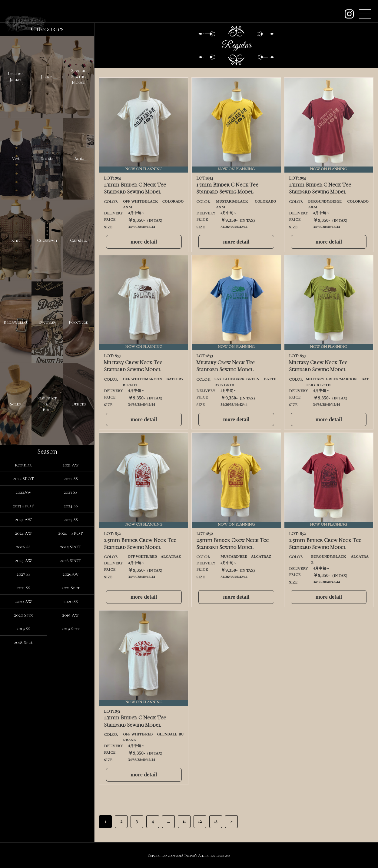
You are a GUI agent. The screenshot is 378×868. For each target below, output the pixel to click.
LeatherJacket (16, 76)
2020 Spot (23, 615)
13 (216, 821)
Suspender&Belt (47, 404)
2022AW (23, 492)
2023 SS (71, 492)
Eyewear (47, 322)
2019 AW (71, 615)
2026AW (71, 574)
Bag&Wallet (16, 322)
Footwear (78, 322)
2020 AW (23, 601)
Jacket (47, 76)
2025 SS (71, 520)
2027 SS (23, 574)
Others (79, 404)
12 (200, 821)
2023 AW (23, 520)
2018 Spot (23, 642)
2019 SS (23, 629)
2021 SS (23, 588)
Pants (79, 158)
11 (184, 821)
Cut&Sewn (47, 240)
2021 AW (71, 465)
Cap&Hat (79, 240)
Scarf (16, 404)
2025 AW (23, 560)
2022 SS (71, 479)
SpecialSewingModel (79, 76)
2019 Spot (71, 629)
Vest (16, 158)
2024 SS (71, 506)
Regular (23, 465)
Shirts (47, 158)
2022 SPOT (23, 479)
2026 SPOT (71, 560)
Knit (16, 240)
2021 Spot (71, 588)
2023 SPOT (23, 506)
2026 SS (23, 547)
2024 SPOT (71, 533)
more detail (144, 242)
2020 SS (71, 601)
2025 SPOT (71, 547)
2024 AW (23, 533)
